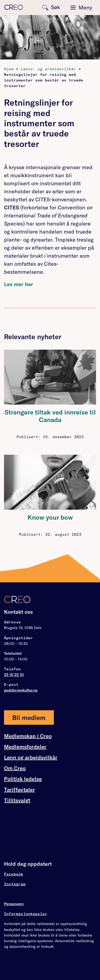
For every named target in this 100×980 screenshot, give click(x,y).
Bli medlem (29, 718)
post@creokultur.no (21, 690)
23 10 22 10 (14, 675)
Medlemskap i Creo (28, 736)
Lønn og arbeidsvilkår (31, 757)
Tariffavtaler (19, 790)
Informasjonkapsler (26, 914)
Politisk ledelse (23, 779)
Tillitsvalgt (17, 800)
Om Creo (15, 768)
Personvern (14, 904)
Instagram (15, 884)
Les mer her (19, 284)
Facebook (14, 874)
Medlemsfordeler (25, 747)
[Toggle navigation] (81, 8)
